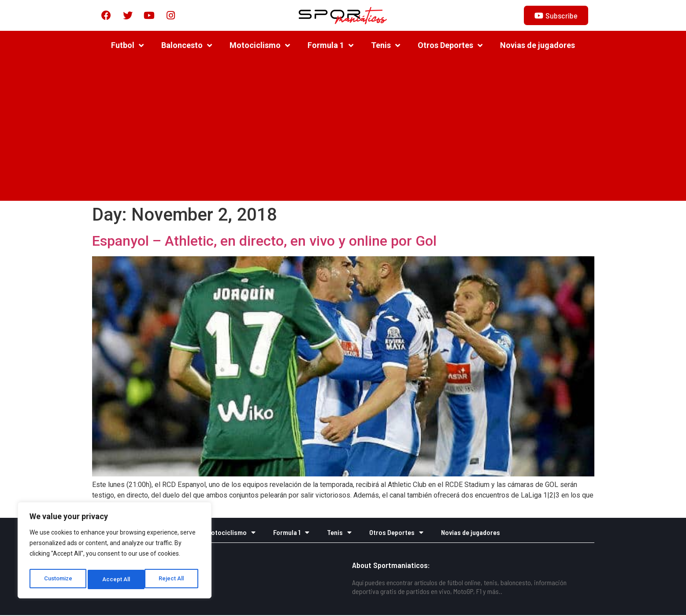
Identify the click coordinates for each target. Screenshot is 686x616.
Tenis (386, 46)
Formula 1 (330, 46)
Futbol (127, 46)
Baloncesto (187, 46)
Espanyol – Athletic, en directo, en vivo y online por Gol (264, 242)
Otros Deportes (450, 46)
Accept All (172, 579)
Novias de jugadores (538, 46)
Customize (58, 579)
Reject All (116, 579)
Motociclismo (260, 46)
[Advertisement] (343, 131)
